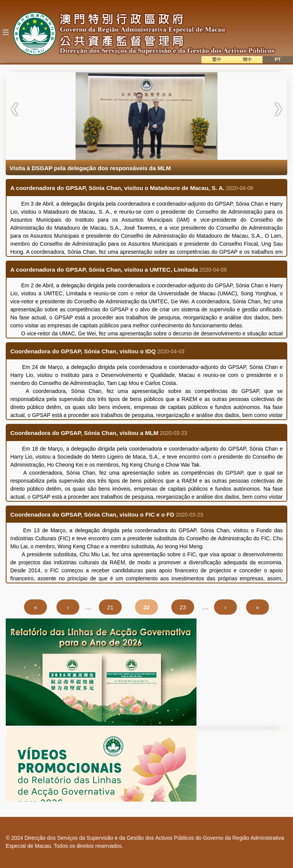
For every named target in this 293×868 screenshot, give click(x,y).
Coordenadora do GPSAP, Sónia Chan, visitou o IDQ (83, 351)
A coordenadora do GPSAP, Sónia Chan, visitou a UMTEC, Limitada (104, 270)
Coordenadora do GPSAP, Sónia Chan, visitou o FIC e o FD (92, 515)
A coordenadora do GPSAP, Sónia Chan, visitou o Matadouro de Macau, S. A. (117, 188)
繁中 (217, 60)
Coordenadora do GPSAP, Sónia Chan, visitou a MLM (84, 433)
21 (114, 607)
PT (278, 60)
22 (151, 607)
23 (187, 607)
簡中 (247, 60)
